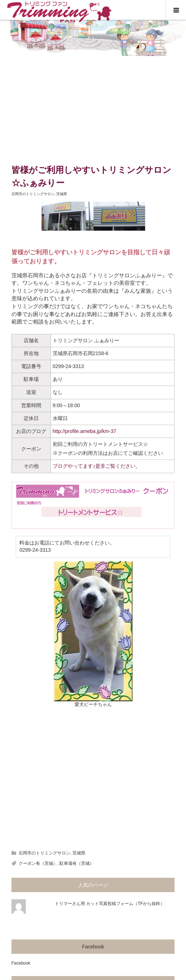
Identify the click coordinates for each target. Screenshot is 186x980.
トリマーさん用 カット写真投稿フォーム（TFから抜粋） (110, 904)
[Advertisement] (93, 110)
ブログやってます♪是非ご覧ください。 (97, 466)
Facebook (93, 947)
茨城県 (62, 194)
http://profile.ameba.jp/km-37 (84, 431)
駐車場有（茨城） (77, 863)
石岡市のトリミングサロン (33, 194)
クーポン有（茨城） (38, 863)
